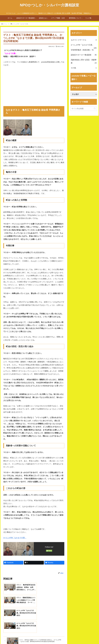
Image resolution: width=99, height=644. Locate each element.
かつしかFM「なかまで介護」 (15, 538)
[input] (84, 109)
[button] (95, 109)
